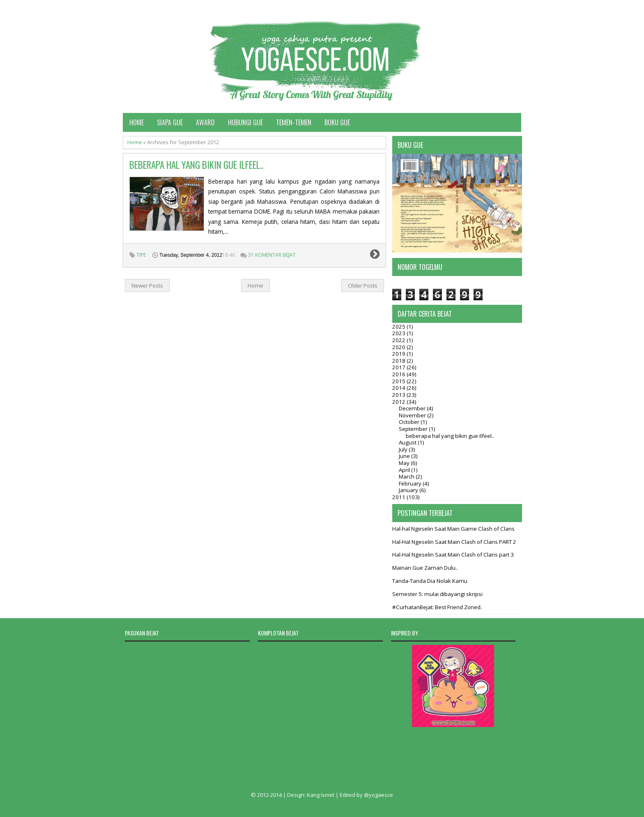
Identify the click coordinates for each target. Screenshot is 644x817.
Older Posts (363, 285)
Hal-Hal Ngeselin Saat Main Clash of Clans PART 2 (454, 542)
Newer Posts (147, 285)
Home (137, 122)
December (413, 408)
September (414, 429)
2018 (399, 361)
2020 (399, 347)
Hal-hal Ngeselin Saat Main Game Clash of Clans (453, 529)
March (407, 476)
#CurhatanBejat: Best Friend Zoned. (437, 607)
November (413, 415)
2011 (399, 497)
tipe (141, 255)
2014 (399, 388)
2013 (399, 395)
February (411, 483)
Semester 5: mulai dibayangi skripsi (437, 594)
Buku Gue (337, 122)
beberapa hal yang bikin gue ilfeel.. (196, 165)
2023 (399, 333)
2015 (399, 381)
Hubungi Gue (245, 122)
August (408, 442)
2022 (399, 340)
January (409, 490)
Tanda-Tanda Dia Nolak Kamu (430, 581)
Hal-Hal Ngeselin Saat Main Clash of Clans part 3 (453, 555)
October (410, 422)
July (404, 449)
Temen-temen (294, 122)
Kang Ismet (321, 795)
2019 (399, 354)
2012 (399, 402)
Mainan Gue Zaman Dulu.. (425, 568)
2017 (399, 367)
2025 (399, 327)
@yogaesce (378, 795)
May (405, 463)
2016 (399, 374)
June (405, 456)
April (405, 470)
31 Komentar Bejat (272, 255)
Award (205, 122)
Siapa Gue (170, 122)
